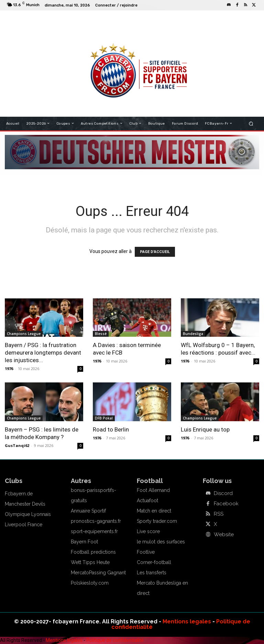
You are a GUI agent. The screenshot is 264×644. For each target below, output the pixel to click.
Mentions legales (187, 622)
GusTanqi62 (17, 445)
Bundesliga (193, 334)
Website (223, 534)
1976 (9, 369)
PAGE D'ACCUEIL (155, 252)
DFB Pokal (104, 418)
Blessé (101, 334)
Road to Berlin (111, 429)
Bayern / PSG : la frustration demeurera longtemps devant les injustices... (43, 353)
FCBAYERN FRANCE (106, 21)
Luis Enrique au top (205, 429)
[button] (251, 123)
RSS (218, 514)
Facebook (225, 504)
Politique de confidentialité (115, 640)
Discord (223, 493)
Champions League (24, 334)
